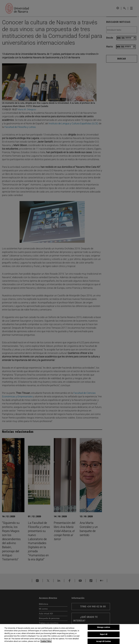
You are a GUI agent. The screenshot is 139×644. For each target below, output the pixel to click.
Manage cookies (104, 627)
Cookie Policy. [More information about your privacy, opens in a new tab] (46, 641)
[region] (69, 634)
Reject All (104, 634)
